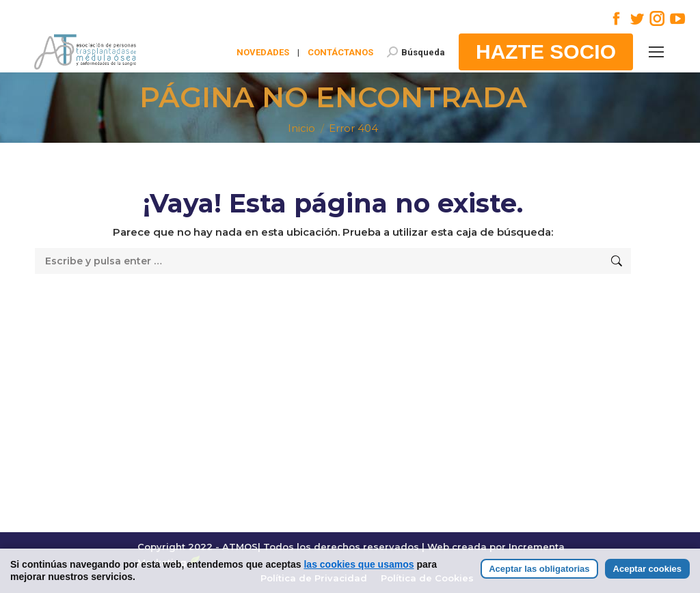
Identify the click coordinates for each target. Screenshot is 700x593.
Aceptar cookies (647, 582)
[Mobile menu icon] (656, 52)
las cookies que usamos (359, 577)
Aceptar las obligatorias (539, 582)
